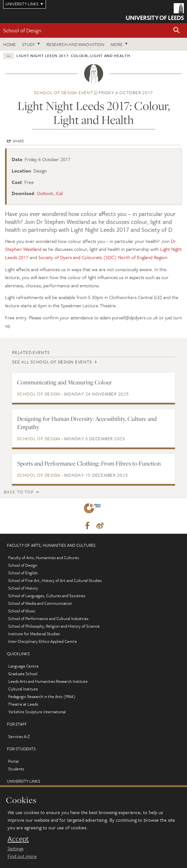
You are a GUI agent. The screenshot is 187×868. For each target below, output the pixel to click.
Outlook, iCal (50, 193)
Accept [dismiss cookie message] (18, 839)
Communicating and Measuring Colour (65, 382)
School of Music (22, 611)
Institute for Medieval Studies (34, 634)
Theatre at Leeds (23, 704)
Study (29, 44)
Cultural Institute (23, 689)
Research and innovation (75, 44)
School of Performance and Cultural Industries (48, 618)
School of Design (22, 30)
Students (16, 769)
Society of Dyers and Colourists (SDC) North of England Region (103, 257)
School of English (23, 573)
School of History (23, 588)
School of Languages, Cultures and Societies (47, 596)
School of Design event (63, 92)
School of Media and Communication (40, 603)
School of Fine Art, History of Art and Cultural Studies (55, 580)
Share (18, 141)
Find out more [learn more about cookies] (22, 856)
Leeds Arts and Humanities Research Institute (48, 681)
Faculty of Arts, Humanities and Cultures (44, 558)
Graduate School (23, 674)
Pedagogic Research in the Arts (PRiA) (42, 696)
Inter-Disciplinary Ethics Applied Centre (43, 641)
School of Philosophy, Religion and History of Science (54, 626)
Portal (13, 761)
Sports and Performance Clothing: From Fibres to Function (89, 463)
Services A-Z (19, 736)
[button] (177, 31)
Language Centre (23, 666)
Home (9, 44)
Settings (16, 848)
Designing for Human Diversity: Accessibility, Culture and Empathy (87, 423)
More (117, 44)
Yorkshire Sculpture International (37, 712)
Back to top (19, 492)
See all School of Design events (52, 362)
